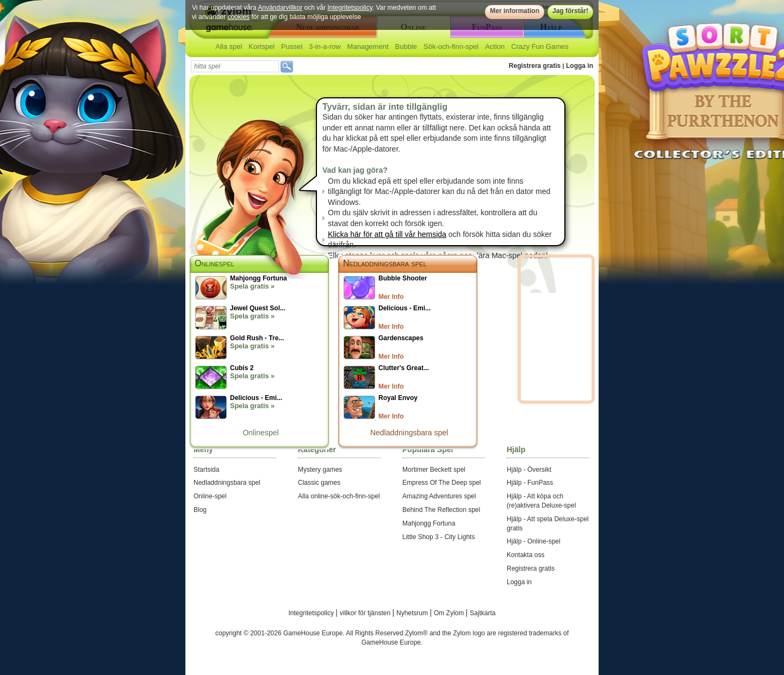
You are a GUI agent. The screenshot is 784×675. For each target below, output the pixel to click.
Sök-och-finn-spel (451, 46)
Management (368, 46)
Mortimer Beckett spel (434, 470)
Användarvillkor (280, 8)
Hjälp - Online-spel (534, 541)
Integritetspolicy (350, 8)
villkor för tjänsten (366, 613)
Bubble (406, 46)
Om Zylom (450, 613)
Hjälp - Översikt (529, 470)
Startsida (206, 470)
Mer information (515, 11)
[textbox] (235, 66)
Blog (200, 510)
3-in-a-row (325, 46)
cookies (238, 17)
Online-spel (210, 496)
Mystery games (320, 470)
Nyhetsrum (413, 613)
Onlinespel (260, 433)
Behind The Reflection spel (441, 510)
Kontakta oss (525, 555)
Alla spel (229, 46)
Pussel (292, 46)
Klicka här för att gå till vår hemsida (387, 234)
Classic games (319, 483)
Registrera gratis (535, 66)
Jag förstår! (570, 11)
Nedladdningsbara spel (385, 263)
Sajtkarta (483, 613)
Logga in (580, 66)
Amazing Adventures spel (439, 496)
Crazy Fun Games (540, 46)
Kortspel (262, 46)
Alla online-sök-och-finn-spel (339, 496)
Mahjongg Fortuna (429, 523)
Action (495, 46)
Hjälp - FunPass (530, 483)
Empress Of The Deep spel (442, 483)
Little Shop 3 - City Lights (438, 537)
